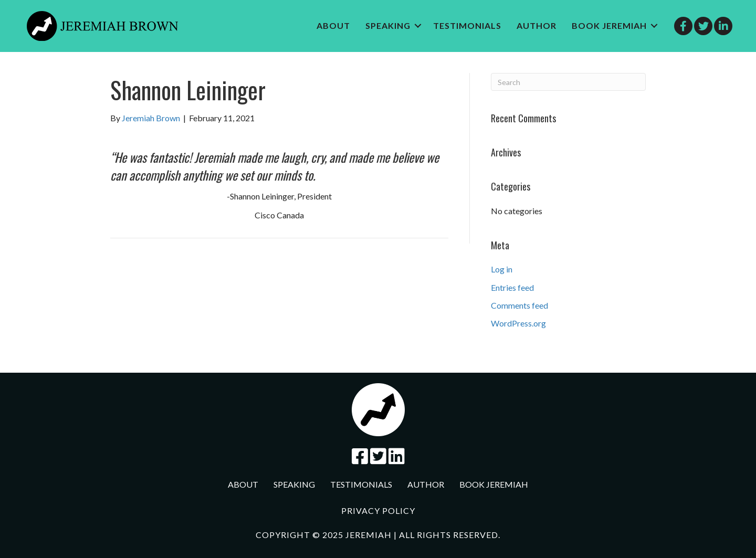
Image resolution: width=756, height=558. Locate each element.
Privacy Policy (378, 510)
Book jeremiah (609, 25)
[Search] (568, 82)
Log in (502, 269)
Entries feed (512, 287)
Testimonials (467, 25)
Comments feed (519, 305)
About (333, 25)
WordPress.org (518, 323)
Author (537, 25)
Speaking (388, 25)
